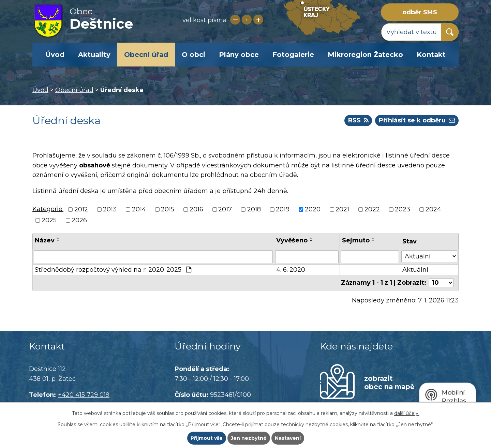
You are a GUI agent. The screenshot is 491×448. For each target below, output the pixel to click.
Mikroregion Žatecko (365, 55)
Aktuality (94, 55)
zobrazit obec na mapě (389, 383)
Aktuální (415, 270)
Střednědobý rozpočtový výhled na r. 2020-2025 (113, 270)
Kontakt (431, 55)
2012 (81, 209)
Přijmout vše (207, 438)
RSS (358, 120)
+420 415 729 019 (84, 395)
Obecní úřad (146, 55)
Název (45, 240)
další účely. (407, 413)
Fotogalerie (293, 55)
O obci (194, 55)
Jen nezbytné (249, 438)
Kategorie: (48, 209)
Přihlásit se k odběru (417, 120)
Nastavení (288, 438)
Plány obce (239, 55)
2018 (254, 209)
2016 (196, 209)
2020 (313, 209)
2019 (283, 209)
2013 (110, 209)
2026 (79, 221)
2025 (49, 221)
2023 (403, 209)
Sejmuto (356, 240)
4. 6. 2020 (291, 270)
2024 (433, 209)
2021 (342, 209)
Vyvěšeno (292, 240)
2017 (225, 209)
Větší (258, 20)
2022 (372, 209)
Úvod (55, 55)
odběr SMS (420, 12)
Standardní (247, 20)
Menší (235, 20)
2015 (168, 209)
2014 (139, 209)
